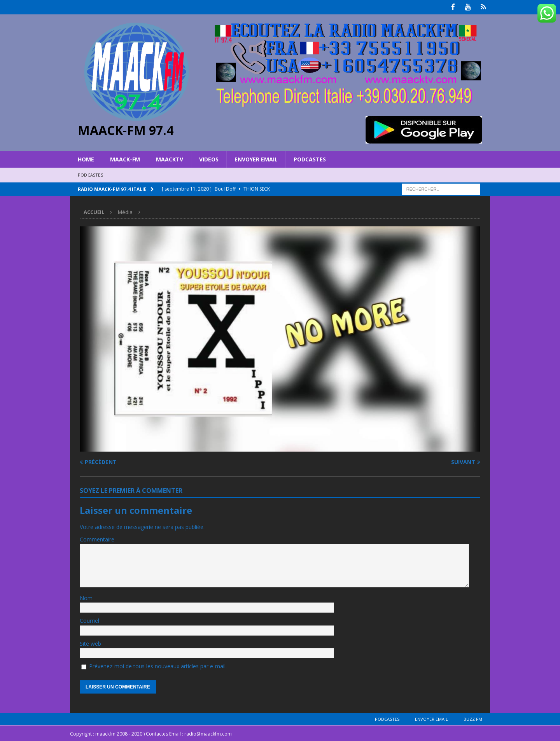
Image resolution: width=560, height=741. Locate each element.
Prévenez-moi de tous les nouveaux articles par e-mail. (158, 665)
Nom (86, 597)
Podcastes (310, 159)
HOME (86, 159)
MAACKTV (170, 159)
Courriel (89, 620)
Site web (90, 643)
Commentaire (97, 539)
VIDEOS (209, 159)
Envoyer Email (256, 159)
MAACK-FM (125, 159)
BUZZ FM (473, 719)
